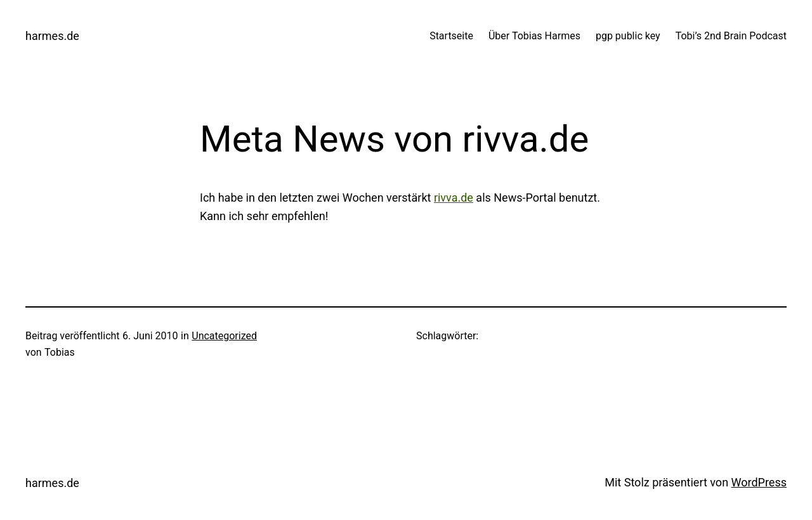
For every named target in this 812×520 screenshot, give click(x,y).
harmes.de (52, 36)
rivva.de (454, 198)
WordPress (759, 482)
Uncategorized (224, 336)
